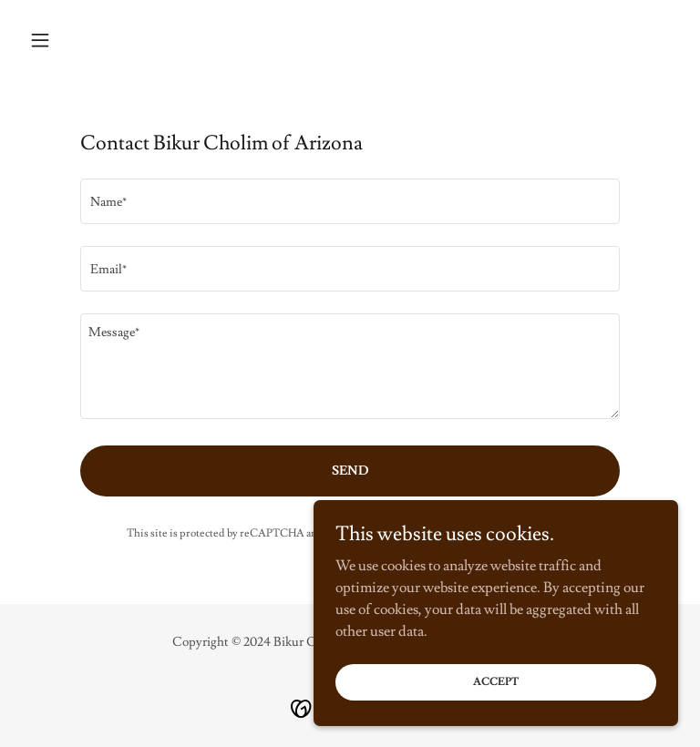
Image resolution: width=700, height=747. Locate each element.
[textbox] (350, 201)
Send (350, 471)
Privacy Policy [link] (410, 533)
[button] (71, 40)
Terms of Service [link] (503, 533)
